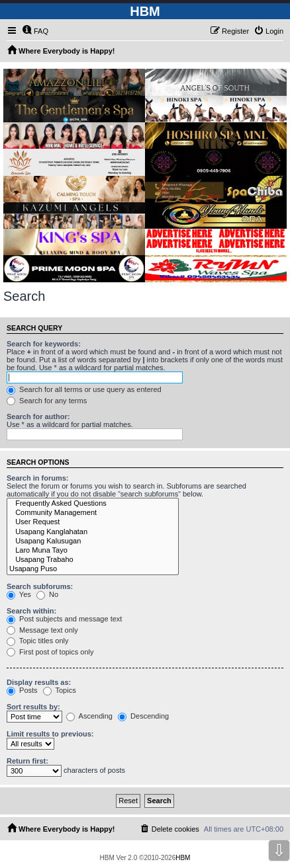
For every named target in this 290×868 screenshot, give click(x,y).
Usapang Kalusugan (93, 541)
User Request (93, 522)
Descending (143, 716)
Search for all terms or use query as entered (84, 389)
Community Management (93, 513)
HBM (183, 858)
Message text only (42, 630)
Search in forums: (38, 478)
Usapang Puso (93, 569)
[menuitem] (35, 31)
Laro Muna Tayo (93, 551)
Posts (22, 690)
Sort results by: (33, 707)
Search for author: (38, 416)
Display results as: (39, 682)
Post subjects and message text (64, 619)
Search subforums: (40, 586)
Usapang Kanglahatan (93, 532)
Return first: (27, 761)
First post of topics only (50, 652)
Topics (60, 690)
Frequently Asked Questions (93, 504)
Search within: (31, 611)
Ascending (89, 716)
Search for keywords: (44, 344)
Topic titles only (37, 641)
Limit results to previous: (50, 734)
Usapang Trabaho (93, 560)
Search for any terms (47, 401)
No (47, 594)
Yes (19, 594)
